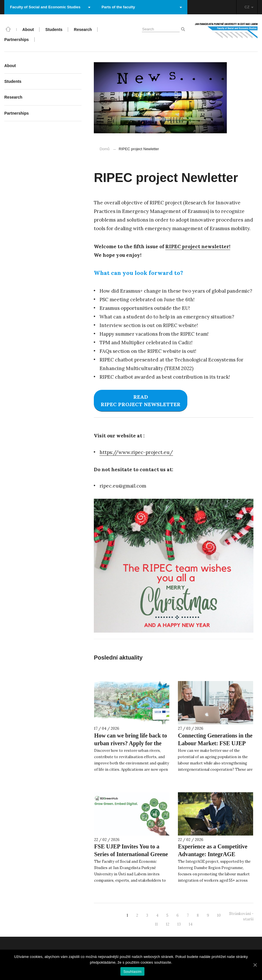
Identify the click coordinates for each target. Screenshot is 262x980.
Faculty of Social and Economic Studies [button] (50, 7)
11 (156, 924)
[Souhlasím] (255, 965)
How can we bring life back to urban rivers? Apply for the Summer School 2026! (130, 743)
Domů (105, 149)
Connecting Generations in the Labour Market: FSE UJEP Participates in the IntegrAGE (215, 743)
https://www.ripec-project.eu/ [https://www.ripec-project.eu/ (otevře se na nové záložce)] (136, 452)
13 (179, 924)
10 (219, 915)
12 (168, 924)
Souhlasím (132, 972)
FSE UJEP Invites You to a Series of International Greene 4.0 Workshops (131, 854)
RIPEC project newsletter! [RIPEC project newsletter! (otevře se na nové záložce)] (198, 247)
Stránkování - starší (241, 916)
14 (191, 924)
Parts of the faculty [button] (142, 7)
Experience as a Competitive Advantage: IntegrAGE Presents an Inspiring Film (213, 854)
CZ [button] (249, 7)
